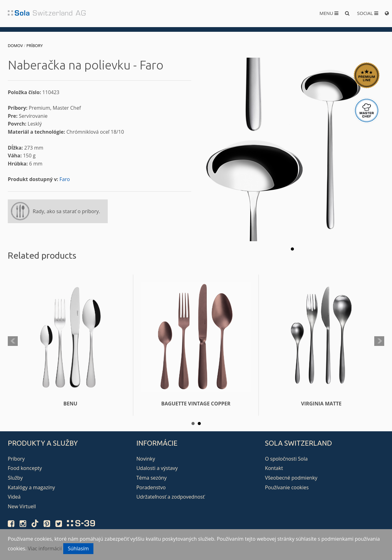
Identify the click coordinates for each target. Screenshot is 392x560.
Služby (15, 478)
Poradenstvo (151, 487)
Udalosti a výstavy (157, 468)
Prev (13, 341)
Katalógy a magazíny (31, 487)
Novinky (146, 459)
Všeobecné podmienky (291, 478)
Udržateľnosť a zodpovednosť (170, 497)
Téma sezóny (151, 478)
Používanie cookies (287, 487)
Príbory (35, 45)
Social (368, 13)
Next (379, 341)
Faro (65, 179)
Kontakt (274, 468)
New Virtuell (22, 506)
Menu (329, 13)
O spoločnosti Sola (286, 459)
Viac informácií (45, 548)
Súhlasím (78, 548)
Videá (14, 497)
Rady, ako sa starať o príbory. (66, 211)
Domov (15, 45)
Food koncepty (25, 468)
